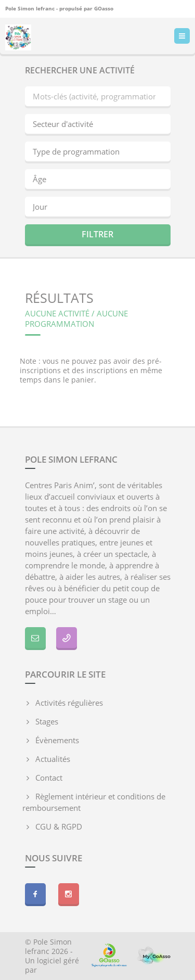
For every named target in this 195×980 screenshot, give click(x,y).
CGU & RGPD (59, 826)
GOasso (104, 8)
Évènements (57, 740)
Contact (49, 778)
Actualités (53, 759)
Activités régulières (69, 703)
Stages (47, 721)
